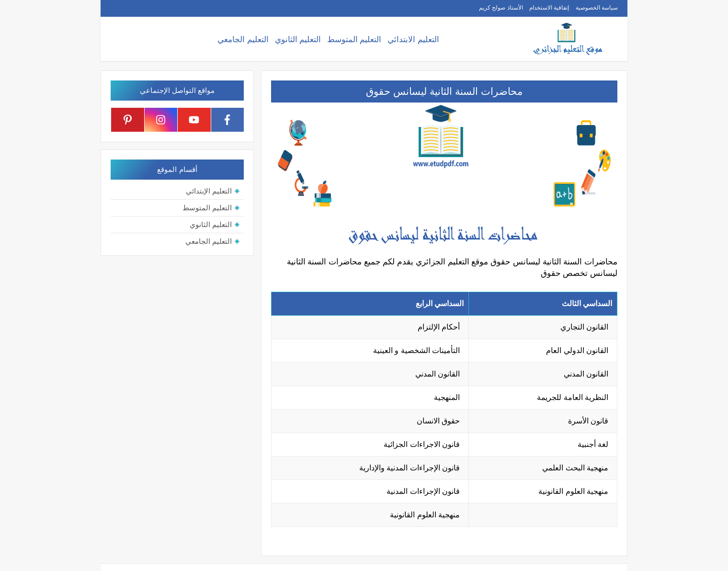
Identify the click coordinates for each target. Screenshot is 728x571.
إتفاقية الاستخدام (549, 8)
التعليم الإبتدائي (209, 191)
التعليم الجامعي (243, 40)
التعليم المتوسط (354, 40)
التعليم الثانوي (298, 40)
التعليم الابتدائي (413, 40)
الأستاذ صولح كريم (501, 8)
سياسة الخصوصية (597, 8)
